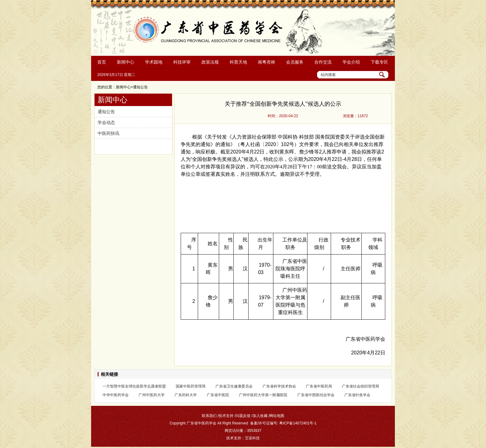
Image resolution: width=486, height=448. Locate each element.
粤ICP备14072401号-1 (298, 423)
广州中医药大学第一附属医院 (263, 395)
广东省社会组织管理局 (360, 386)
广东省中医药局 (319, 386)
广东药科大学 (186, 395)
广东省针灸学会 (357, 395)
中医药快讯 (108, 133)
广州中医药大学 (152, 395)
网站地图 (277, 416)
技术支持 (226, 416)
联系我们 (209, 416)
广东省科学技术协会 (279, 386)
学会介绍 (351, 62)
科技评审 (182, 62)
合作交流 (323, 62)
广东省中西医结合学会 (316, 395)
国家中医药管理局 (191, 386)
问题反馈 (243, 416)
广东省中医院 (218, 395)
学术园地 (154, 62)
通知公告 (106, 112)
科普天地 (238, 62)
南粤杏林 (267, 62)
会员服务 (295, 62)
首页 (102, 62)
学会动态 (106, 122)
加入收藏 (260, 416)
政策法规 (210, 62)
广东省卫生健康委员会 (234, 386)
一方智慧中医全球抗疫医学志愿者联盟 (134, 386)
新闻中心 (126, 62)
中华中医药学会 (116, 395)
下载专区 (379, 62)
